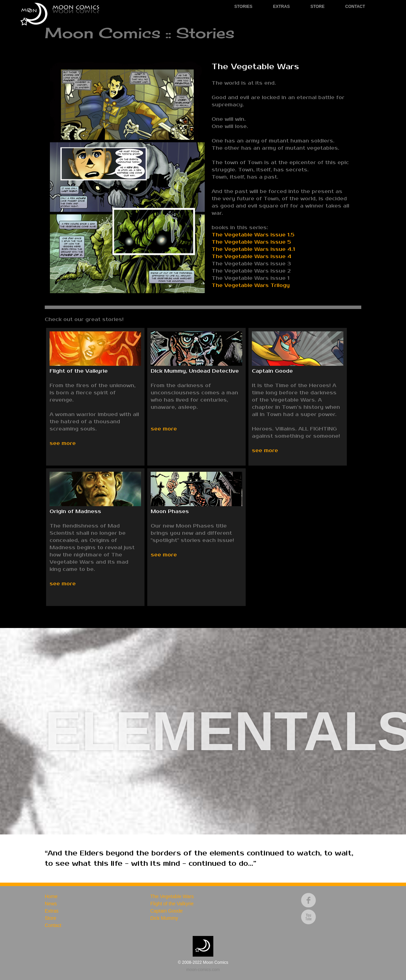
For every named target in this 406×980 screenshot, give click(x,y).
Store (317, 7)
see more (63, 443)
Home (51, 896)
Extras (281, 7)
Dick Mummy (164, 918)
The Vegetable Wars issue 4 (252, 257)
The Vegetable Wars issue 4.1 (253, 249)
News (51, 904)
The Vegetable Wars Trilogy (251, 285)
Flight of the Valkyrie (172, 904)
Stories (243, 7)
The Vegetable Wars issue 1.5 (253, 235)
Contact (355, 7)
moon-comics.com (203, 970)
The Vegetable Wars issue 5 (251, 242)
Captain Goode (167, 911)
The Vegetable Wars (172, 896)
